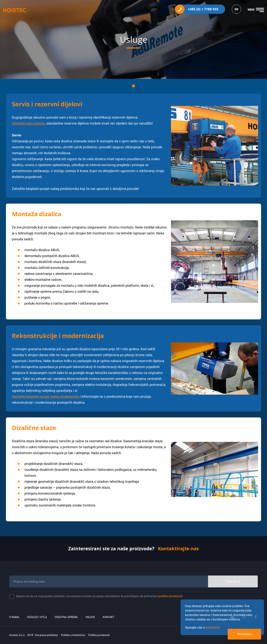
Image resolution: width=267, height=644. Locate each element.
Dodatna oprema (66, 617)
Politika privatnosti (99, 635)
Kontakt (108, 617)
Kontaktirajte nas (178, 548)
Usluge (90, 617)
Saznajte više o (202, 628)
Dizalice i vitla (37, 617)
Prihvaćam (244, 634)
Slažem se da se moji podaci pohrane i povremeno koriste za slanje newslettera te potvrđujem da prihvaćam (100, 596)
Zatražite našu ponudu (28, 123)
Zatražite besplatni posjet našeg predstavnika (46, 397)
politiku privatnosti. (171, 596)
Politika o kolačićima (73, 635)
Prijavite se (233, 581)
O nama (14, 617)
